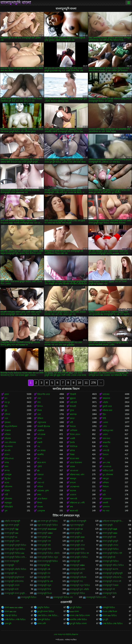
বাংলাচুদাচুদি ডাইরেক (78, 577)
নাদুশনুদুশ (8, 503)
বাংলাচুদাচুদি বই (109, 589)
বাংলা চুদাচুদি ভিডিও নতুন (48, 557)
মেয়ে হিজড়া (42, 499)
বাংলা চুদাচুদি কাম (109, 537)
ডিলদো (106, 455)
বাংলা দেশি (42, 624)
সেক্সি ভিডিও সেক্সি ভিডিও (15, 620)
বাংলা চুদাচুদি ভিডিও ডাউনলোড (16, 557)
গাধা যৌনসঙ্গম (10, 442)
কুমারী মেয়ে (107, 406)
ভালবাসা (106, 507)
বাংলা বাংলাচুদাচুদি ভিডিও (48, 561)
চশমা (6, 467)
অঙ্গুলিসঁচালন (11, 426)
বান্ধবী (40, 442)
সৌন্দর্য (7, 414)
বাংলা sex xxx (10, 612)
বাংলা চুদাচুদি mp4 (110, 529)
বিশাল (40, 503)
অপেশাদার (9, 447)
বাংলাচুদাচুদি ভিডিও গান (63, 597)
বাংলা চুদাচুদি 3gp (12, 529)
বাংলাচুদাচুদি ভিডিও (29, 597)
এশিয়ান (8, 434)
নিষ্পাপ (40, 406)
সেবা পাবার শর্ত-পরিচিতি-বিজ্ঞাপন (66, 634)
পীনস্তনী (73, 394)
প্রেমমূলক (41, 511)
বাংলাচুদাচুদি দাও (76, 581)
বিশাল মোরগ (75, 434)
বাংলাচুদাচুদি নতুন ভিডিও (80, 585)
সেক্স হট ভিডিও (11, 616)
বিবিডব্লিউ (9, 507)
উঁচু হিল (8, 479)
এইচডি (105, 402)
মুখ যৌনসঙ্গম (108, 475)
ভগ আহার (41, 451)
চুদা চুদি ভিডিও (76, 608)
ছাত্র (104, 491)
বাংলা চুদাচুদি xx (11, 537)
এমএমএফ (74, 471)
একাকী (72, 438)
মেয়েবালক (107, 499)
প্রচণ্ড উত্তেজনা (76, 463)
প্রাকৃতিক (41, 430)
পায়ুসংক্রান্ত (42, 422)
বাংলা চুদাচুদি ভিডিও (111, 549)
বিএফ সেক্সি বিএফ (110, 612)
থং (38, 459)
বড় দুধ (7, 402)
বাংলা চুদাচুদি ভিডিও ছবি (112, 553)
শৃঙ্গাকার (8, 422)
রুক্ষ (71, 507)
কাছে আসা (42, 463)
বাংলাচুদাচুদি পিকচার (111, 585)
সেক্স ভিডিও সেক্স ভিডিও (113, 624)
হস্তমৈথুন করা (108, 430)
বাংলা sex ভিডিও (110, 616)
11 (86, 383)
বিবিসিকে (74, 447)
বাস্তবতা (40, 475)
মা (103, 459)
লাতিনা (40, 487)
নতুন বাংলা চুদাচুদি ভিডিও (48, 525)
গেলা (39, 479)
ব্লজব (7, 394)
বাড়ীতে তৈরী (108, 471)
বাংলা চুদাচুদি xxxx (77, 537)
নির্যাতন (106, 487)
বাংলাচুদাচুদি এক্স (44, 569)
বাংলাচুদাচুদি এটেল (77, 569)
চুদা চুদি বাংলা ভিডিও (46, 612)
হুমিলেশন (8, 487)
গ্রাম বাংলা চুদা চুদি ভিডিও (47, 521)
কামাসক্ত (73, 414)
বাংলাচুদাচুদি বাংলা (16, 3)
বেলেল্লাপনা (75, 487)
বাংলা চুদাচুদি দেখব (77, 545)
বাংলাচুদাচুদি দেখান (12, 585)
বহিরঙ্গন (8, 438)
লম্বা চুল (106, 479)
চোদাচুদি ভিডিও (109, 608)
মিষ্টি (104, 418)
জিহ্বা (72, 455)
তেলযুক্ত (8, 475)
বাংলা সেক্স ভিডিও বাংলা (80, 616)
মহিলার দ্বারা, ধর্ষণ (77, 475)
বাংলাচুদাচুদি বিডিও (77, 593)
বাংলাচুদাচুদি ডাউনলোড (14, 581)
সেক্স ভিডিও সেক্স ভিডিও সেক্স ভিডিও (48, 616)
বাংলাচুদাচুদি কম (11, 573)
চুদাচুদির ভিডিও (43, 608)
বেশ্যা (105, 426)
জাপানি (7, 451)
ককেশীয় (40, 455)
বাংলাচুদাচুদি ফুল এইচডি (79, 589)
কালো (40, 438)
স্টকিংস (40, 418)
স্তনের (7, 483)
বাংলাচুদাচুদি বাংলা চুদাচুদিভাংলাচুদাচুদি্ (16, 593)
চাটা (104, 495)
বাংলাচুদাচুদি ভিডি (110, 593)
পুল (6, 511)
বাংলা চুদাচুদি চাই (76, 541)
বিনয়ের (73, 426)
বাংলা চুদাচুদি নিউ (44, 549)
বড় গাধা (106, 511)
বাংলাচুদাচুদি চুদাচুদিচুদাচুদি (113, 573)
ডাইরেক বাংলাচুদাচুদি (78, 521)
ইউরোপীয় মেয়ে (44, 394)
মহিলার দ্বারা (107, 410)
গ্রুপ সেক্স (106, 463)
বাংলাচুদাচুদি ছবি (44, 577)
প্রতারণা (73, 495)
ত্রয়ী (71, 422)
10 (80, 383)
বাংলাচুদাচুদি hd (43, 565)
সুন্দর (72, 410)
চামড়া (72, 418)
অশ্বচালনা (106, 398)
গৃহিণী (40, 467)
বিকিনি (7, 491)
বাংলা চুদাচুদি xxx (44, 537)
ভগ (6, 398)
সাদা (39, 402)
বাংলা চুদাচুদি (108, 525)
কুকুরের (73, 398)
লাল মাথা (106, 438)
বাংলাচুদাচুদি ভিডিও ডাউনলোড (97, 597)
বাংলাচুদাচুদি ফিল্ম (44, 589)
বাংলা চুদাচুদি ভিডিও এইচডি (48, 553)
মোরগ (7, 455)
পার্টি (6, 495)
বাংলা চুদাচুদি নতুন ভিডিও (15, 549)
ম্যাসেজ (73, 491)
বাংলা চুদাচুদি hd (76, 529)
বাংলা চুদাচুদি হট (109, 557)
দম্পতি (105, 447)
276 (93, 383)
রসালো (73, 483)
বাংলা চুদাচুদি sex (11, 533)
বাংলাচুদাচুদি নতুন (44, 585)
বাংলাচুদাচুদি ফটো (12, 589)
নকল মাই (73, 499)
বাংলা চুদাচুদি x (76, 533)
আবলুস (73, 479)
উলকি (72, 442)
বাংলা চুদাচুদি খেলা (12, 541)
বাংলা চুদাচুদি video (45, 533)
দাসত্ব (7, 463)
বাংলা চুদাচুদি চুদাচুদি (110, 541)
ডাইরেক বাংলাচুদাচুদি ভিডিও (114, 521)
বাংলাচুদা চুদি (75, 561)
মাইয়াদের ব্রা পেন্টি (77, 503)
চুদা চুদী (105, 620)
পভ (39, 447)
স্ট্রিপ (104, 414)
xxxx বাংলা (74, 612)
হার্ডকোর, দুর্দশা (43, 491)
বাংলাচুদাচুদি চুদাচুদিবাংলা (14, 577)
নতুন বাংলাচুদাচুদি (77, 525)
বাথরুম (40, 507)
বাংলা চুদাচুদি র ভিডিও (79, 557)
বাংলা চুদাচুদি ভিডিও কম (79, 553)
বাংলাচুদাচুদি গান (44, 573)
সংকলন (8, 430)
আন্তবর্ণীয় (106, 442)
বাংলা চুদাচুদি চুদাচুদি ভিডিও (15, 545)
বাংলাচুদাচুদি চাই (76, 573)
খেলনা (105, 422)
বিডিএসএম (9, 459)
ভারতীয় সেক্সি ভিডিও (78, 620)
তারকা (72, 467)
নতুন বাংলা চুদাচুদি (12, 525)
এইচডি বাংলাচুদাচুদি (12, 521)
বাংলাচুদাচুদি (9, 565)
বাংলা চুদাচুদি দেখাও (111, 545)
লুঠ (6, 410)
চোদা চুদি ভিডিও (44, 620)
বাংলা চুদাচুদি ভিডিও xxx (14, 553)
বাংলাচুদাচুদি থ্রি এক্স (45, 581)
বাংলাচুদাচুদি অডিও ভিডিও (113, 565)
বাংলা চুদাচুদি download (47, 529)
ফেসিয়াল (74, 430)
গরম (6, 418)
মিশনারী (73, 406)
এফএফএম (107, 467)
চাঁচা (6, 406)
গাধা (39, 398)
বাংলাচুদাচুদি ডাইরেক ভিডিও (114, 577)
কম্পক (7, 471)
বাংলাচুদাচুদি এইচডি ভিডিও (15, 569)
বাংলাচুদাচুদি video (77, 565)
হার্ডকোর (106, 394)
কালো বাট (74, 511)
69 (38, 471)
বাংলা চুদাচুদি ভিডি (77, 549)
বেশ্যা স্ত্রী (106, 451)
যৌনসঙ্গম (8, 499)
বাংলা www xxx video (14, 608)
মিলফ (40, 410)
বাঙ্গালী (105, 503)
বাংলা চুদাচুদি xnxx (110, 533)
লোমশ (105, 434)
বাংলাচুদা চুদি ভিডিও (111, 561)
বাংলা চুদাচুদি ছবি (44, 545)
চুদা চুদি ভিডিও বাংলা (78, 624)
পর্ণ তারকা (41, 434)
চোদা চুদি (8, 624)
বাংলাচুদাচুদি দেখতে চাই (112, 581)
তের (39, 414)
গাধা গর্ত (41, 483)
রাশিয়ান (106, 483)
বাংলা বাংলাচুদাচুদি (12, 561)
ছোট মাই (73, 402)
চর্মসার (72, 451)
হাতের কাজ (74, 459)
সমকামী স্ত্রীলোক (44, 426)
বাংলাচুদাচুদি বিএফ (45, 593)
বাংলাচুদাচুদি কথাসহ (110, 569)
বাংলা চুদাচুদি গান (44, 541)
